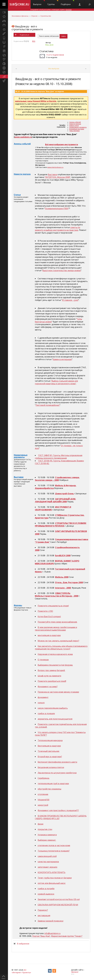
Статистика (46, 51)
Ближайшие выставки (77, 129)
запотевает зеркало (47, 867)
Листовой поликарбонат (48, 405)
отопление (43, 794)
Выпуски (39, 3)
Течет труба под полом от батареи (55, 878)
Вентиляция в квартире (49, 746)
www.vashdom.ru (23, 137)
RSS (34, 41)
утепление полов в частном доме (54, 845)
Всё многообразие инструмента (62, 144)
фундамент (43, 697)
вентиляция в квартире (49, 635)
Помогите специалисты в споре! (53, 606)
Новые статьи (74, 126)
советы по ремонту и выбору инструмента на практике (58, 229)
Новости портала (75, 124)
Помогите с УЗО (45, 611)
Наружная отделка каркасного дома (55, 654)
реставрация (44, 915)
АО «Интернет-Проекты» (21, 971)
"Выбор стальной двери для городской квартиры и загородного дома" (56, 382)
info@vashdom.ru (52, 933)
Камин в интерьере (62, 359)
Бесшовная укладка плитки (51, 767)
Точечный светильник (49, 751)
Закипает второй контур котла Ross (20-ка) (59, 899)
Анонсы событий (75, 122)
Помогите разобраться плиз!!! (52, 681)
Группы (53, 3)
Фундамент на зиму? (48, 687)
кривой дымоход (46, 894)
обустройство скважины (49, 789)
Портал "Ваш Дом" (41, 936)
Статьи (17, 195)
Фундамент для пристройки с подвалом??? (58, 810)
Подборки (67, 3)
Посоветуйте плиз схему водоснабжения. (57, 622)
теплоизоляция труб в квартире (53, 783)
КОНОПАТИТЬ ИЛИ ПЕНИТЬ (52, 872)
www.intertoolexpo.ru (55, 167)
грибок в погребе (46, 889)
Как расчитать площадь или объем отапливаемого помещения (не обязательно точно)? (61, 647)
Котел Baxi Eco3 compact (49, 616)
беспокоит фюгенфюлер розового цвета (57, 762)
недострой (43, 805)
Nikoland (75, 972)
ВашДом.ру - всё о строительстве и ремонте (27, 28)
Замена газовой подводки (50, 921)
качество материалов (48, 862)
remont (41, 703)
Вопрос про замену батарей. (51, 670)
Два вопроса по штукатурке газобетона (57, 773)
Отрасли (34, 16)
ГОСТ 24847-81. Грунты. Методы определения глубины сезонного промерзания (59, 457)
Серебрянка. (44, 778)
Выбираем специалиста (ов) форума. (55, 665)
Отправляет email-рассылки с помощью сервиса (51, 10)
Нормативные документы (78, 127)
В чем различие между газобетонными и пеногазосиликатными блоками (56, 629)
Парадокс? (43, 910)
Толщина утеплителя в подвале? (54, 851)
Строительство (46, 16)
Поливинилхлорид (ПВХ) (57, 209)
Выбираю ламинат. (47, 840)
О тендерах (43, 660)
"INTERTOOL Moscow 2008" (58, 177)
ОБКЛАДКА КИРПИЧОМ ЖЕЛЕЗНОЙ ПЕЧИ (58, 905)
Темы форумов (74, 131)
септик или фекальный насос (52, 883)
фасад (41, 824)
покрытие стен (45, 829)
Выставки (53, 174)
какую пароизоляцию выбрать (53, 708)
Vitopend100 (44, 800)
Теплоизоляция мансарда (50, 740)
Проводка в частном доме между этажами (58, 692)
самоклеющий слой (47, 856)
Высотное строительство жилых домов (62, 270)
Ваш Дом (49, 45)
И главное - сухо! (70, 300)
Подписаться (24, 35)
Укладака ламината (47, 835)
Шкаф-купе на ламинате (49, 676)
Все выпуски (54, 68)
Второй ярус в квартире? (50, 757)
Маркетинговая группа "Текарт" (67, 936)
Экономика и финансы (20, 16)
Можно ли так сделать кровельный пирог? (58, 641)
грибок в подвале (46, 713)
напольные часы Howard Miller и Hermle (36, 101)
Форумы (18, 605)
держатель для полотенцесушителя (55, 719)
